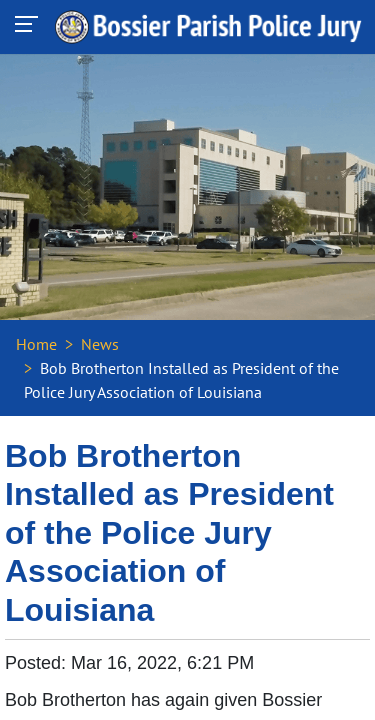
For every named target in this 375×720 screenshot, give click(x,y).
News (100, 344)
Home (36, 344)
